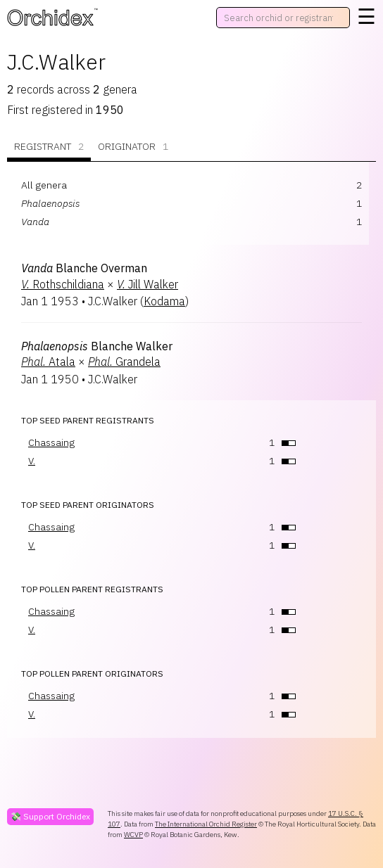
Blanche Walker (97, 346)
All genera (44, 185)
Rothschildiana (63, 284)
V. (32, 461)
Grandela (124, 362)
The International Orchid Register (206, 824)
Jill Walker (147, 284)
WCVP (133, 835)
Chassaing (51, 442)
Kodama (164, 301)
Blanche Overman (84, 268)
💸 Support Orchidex (50, 816)
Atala (48, 362)
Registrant (49, 147)
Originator (133, 147)
